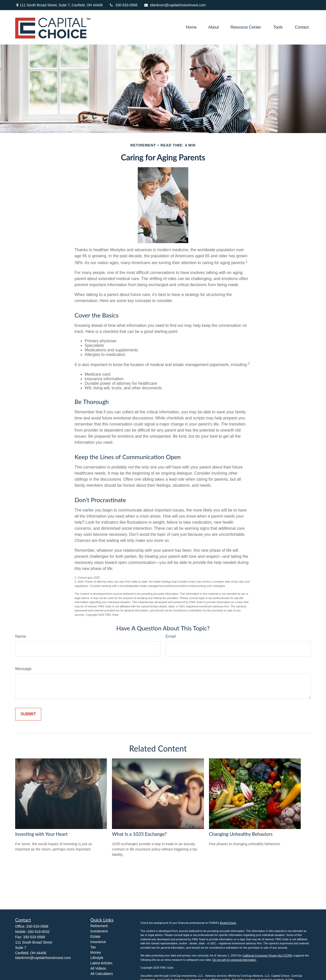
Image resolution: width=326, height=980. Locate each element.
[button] (191, 27)
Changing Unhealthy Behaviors (241, 834)
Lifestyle (97, 958)
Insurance (98, 942)
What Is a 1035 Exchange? (139, 834)
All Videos (98, 968)
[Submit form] (28, 714)
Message (23, 669)
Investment (99, 931)
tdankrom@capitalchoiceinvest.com (175, 5)
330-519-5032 (39, 932)
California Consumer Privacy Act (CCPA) (267, 955)
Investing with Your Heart (41, 834)
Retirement (99, 926)
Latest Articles (101, 963)
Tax (93, 947)
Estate (96, 936)
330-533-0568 (123, 5)
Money (96, 952)
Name (21, 636)
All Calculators (102, 974)
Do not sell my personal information (234, 960)
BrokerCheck (228, 923)
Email (171, 636)
